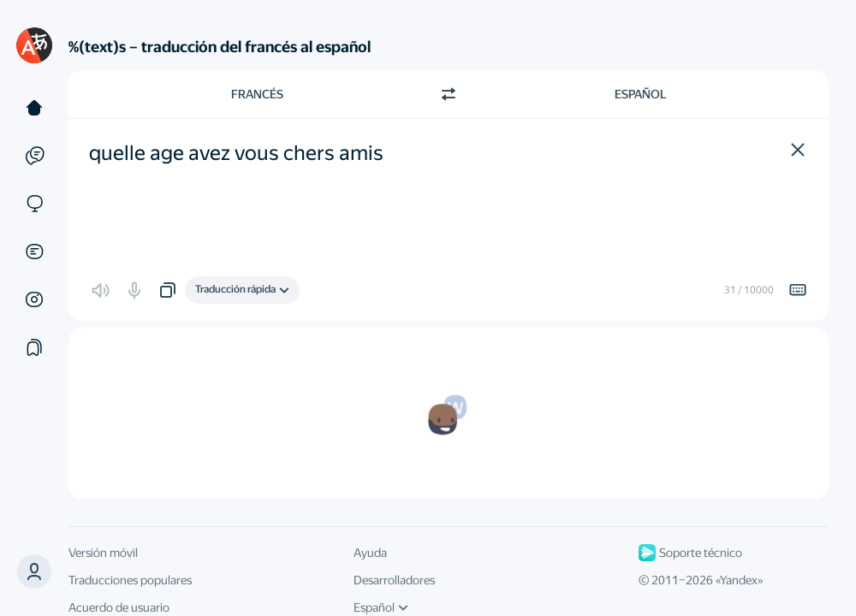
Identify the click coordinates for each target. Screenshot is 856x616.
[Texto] (34, 108)
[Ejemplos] (34, 156)
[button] (798, 150)
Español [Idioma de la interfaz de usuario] (381, 607)
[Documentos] (34, 252)
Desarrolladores (394, 580)
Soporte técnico (690, 553)
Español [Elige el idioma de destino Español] (641, 94)
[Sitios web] (34, 204)
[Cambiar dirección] (449, 94)
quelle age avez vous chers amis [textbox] (236, 153)
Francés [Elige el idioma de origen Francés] (257, 94)
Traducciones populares (130, 580)
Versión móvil (103, 553)
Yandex (739, 580)
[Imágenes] (34, 299)
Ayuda (370, 553)
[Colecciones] (34, 347)
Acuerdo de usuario (119, 607)
